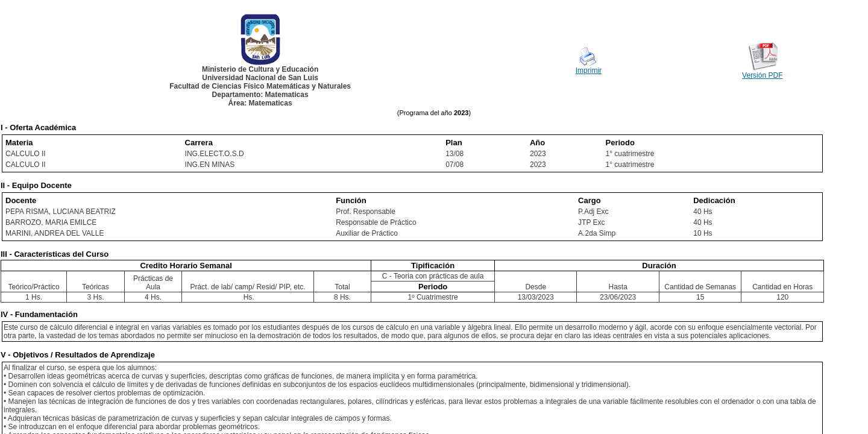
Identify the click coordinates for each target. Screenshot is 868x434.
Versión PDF (762, 75)
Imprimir (589, 71)
